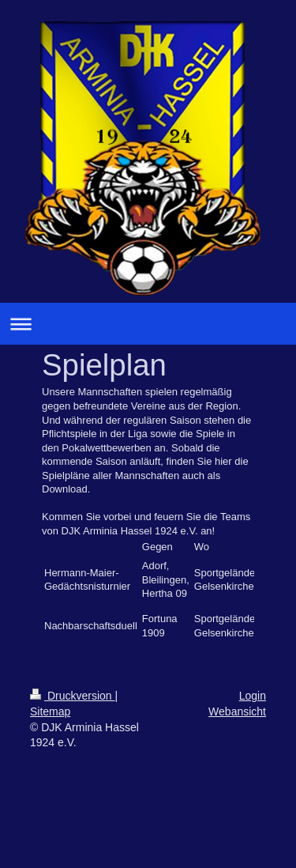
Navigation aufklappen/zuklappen (148, 324)
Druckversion (72, 696)
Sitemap (50, 711)
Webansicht (237, 711)
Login (253, 696)
